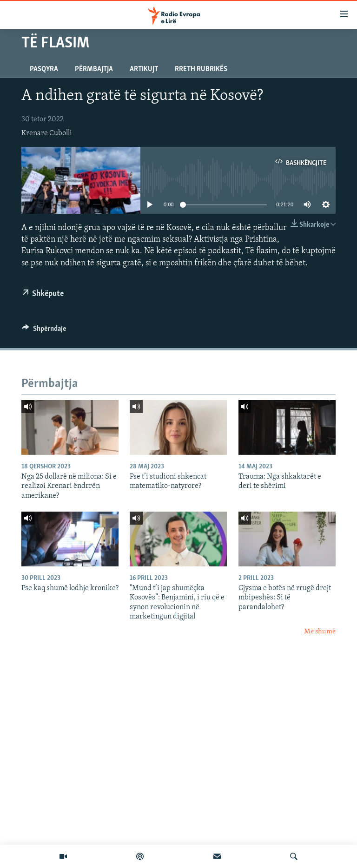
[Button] (44, 331)
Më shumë (320, 632)
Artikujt (144, 69)
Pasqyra (44, 69)
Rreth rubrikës (201, 69)
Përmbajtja (94, 69)
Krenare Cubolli (47, 133)
